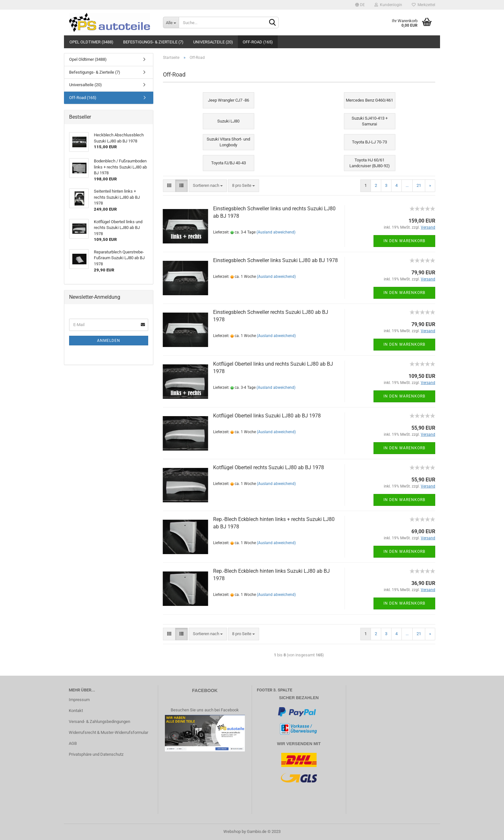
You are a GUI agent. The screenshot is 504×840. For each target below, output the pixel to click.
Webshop (232, 831)
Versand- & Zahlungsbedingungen (99, 721)
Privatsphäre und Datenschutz (96, 754)
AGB (73, 743)
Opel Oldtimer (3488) (91, 42)
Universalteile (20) (213, 42)
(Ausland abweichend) (276, 232)
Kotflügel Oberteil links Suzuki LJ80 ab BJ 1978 (267, 416)
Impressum (79, 700)
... (407, 185)
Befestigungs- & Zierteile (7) (153, 42)
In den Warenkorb (404, 241)
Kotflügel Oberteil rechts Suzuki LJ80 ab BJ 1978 (269, 467)
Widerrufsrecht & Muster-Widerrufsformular (108, 732)
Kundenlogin (388, 5)
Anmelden (109, 341)
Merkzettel (423, 5)
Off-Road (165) (258, 42)
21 (419, 185)
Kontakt (76, 711)
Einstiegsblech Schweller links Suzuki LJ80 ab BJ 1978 (275, 260)
